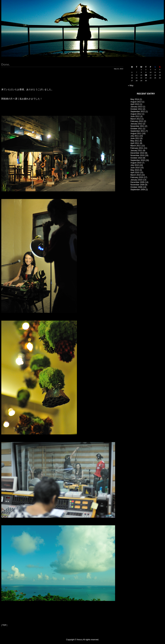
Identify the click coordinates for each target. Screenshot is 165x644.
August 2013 (136, 102)
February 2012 (137, 121)
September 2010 (138, 160)
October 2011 (136, 129)
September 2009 (138, 190)
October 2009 (136, 187)
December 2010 (137, 153)
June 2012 (135, 116)
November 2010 (137, 155)
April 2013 (135, 104)
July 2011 (135, 136)
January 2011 (136, 151)
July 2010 (135, 165)
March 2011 (136, 146)
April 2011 (135, 143)
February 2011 (137, 148)
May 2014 (135, 99)
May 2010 (135, 170)
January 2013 (136, 107)
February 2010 (137, 177)
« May (131, 86)
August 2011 (136, 133)
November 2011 (137, 126)
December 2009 (137, 182)
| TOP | (4, 625)
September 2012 (138, 112)
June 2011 (135, 138)
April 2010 (135, 173)
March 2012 (136, 119)
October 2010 (136, 158)
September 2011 (138, 131)
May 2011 (135, 141)
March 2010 (136, 175)
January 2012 (136, 124)
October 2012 (136, 109)
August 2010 (136, 163)
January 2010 (136, 180)
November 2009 (137, 185)
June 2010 (135, 168)
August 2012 (136, 114)
